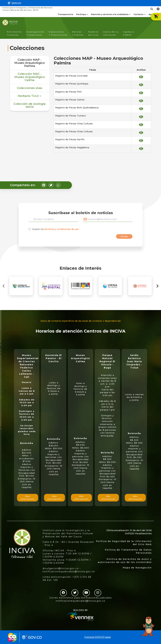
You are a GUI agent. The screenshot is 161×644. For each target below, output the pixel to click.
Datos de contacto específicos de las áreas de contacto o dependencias (81, 321)
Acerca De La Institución (111, 33)
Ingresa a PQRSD (129, 33)
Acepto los (56, 229)
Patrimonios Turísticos (14, 33)
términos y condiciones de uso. (62, 229)
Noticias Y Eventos (78, 33)
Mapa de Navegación (137, 568)
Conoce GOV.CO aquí (97, 637)
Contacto (140, 14)
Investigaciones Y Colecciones (35, 33)
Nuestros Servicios (93, 33)
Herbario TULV (30, 96)
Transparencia (65, 14)
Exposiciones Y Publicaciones (58, 33)
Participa (82, 14)
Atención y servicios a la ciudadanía (111, 14)
